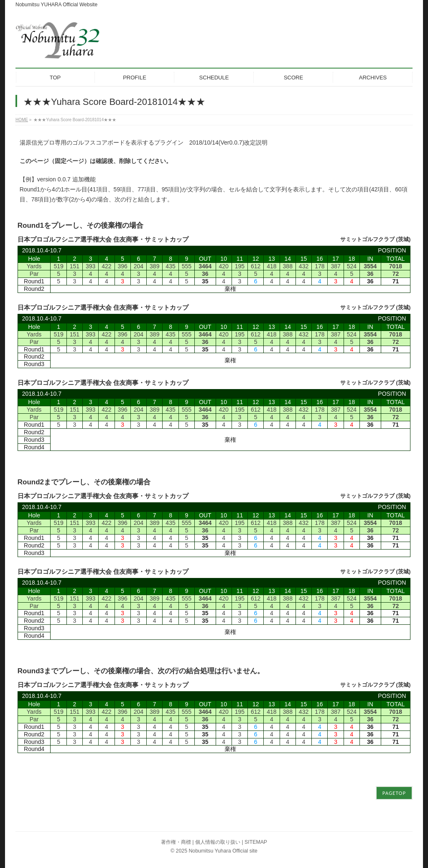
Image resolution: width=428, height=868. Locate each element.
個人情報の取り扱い (218, 842)
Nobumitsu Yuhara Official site (223, 851)
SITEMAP (256, 842)
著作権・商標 (176, 842)
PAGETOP (394, 793)
